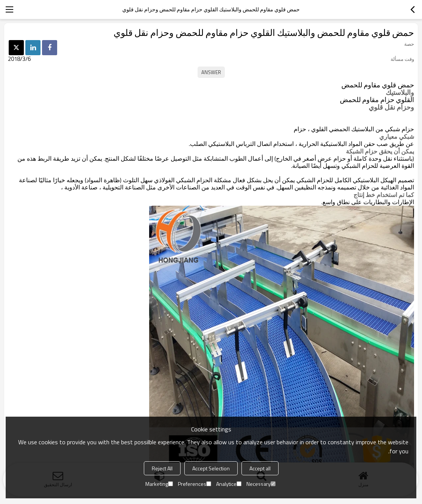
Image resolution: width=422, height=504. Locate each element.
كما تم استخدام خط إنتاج (384, 195)
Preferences (195, 484)
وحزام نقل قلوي (391, 107)
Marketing (159, 484)
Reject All (162, 468)
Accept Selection (211, 468)
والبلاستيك (400, 93)
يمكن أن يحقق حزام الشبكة (380, 151)
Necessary (261, 484)
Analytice (229, 484)
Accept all (260, 468)
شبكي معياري (397, 136)
